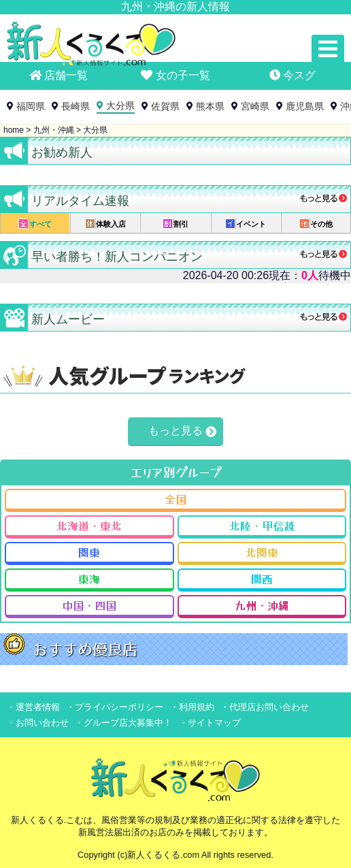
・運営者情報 (33, 707)
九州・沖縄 (262, 605)
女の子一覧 (175, 75)
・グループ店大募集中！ (123, 723)
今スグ (292, 75)
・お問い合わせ (38, 723)
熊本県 (210, 106)
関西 (262, 579)
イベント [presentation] (246, 224)
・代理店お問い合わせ (265, 707)
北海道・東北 (89, 526)
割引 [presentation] (175, 224)
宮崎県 (255, 106)
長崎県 (76, 106)
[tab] (35, 223)
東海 (89, 579)
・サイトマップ (210, 723)
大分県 (120, 106)
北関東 (262, 552)
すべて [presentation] (35, 224)
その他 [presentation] (316, 224)
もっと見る (175, 431)
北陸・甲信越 (262, 526)
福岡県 (31, 106)
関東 (89, 552)
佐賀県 (165, 106)
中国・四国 (89, 605)
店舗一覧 (58, 75)
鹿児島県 (305, 106)
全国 (175, 499)
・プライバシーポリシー (115, 707)
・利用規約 (192, 707)
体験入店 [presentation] (105, 224)
